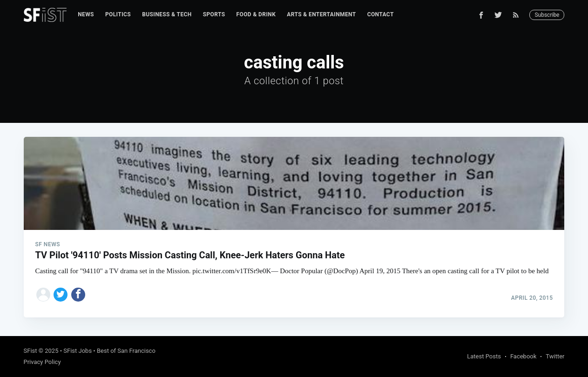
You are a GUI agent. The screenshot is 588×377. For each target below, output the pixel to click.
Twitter (555, 356)
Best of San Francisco (126, 351)
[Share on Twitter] (61, 295)
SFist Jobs (78, 351)
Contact (381, 14)
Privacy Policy (42, 362)
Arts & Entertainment (321, 14)
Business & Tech (167, 14)
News (86, 14)
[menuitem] (86, 15)
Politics (118, 14)
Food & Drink (256, 14)
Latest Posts (484, 356)
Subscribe (547, 15)
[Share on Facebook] (78, 295)
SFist (30, 351)
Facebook (523, 356)
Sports (214, 14)
